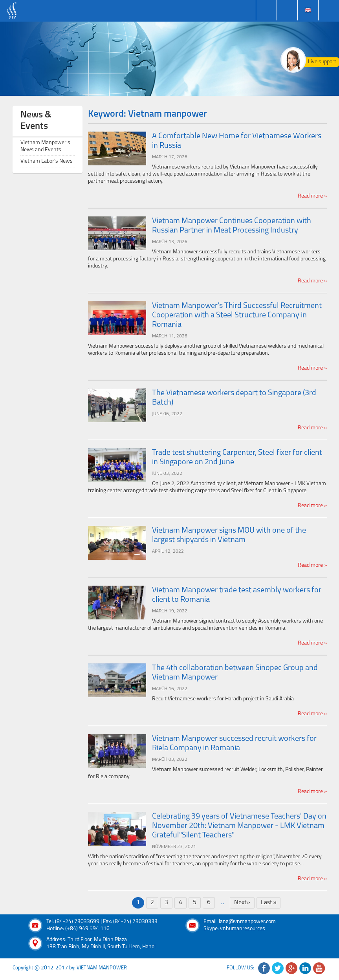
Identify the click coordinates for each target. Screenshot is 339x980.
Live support (322, 62)
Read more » (312, 196)
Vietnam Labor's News (47, 161)
